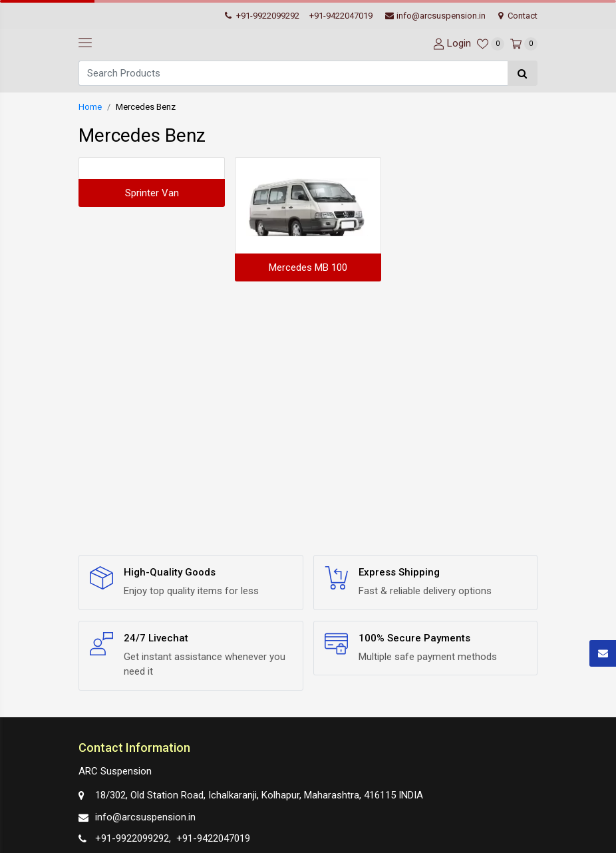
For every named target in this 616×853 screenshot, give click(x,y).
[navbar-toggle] (85, 43)
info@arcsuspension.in (435, 16)
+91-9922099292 (262, 16)
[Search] (293, 73)
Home (90, 107)
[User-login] (450, 44)
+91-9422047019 (341, 16)
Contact (518, 16)
